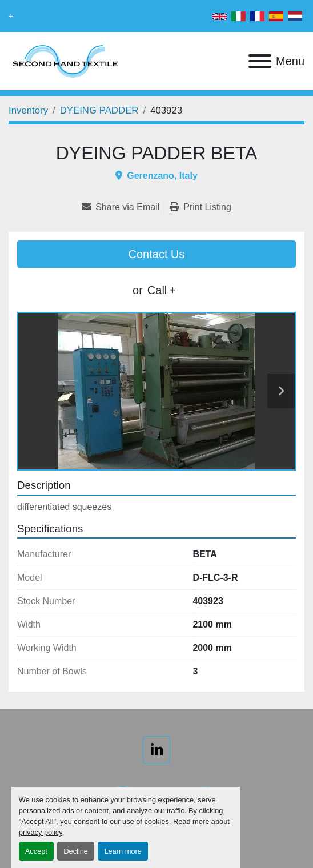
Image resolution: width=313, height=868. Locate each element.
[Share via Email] (123, 207)
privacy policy (41, 832)
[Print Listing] (200, 207)
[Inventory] (28, 110)
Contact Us (157, 254)
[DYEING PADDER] (99, 110)
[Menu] (260, 61)
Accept (36, 851)
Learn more (123, 851)
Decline (76, 851)
